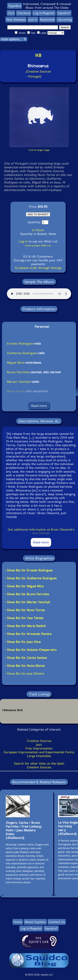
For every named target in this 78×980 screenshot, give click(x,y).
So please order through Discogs (38, 268)
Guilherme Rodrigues (22, 353)
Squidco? (64, 13)
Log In (23, 241)
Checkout (24, 13)
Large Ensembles (39, 756)
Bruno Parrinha (18, 372)
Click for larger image (39, 150)
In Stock (38, 230)
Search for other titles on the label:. (39, 765)
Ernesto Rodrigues (20, 344)
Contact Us (57, 922)
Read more (39, 406)
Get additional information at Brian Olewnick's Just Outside (41, 531)
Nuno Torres (16, 391)
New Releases (16, 20)
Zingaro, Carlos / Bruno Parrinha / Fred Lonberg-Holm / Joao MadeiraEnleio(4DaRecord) (24, 830)
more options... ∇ (14, 39)
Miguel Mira (15, 363)
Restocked (47, 20)
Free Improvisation (39, 748)
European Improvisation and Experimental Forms (39, 752)
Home (18, 922)
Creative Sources (39, 741)
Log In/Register (44, 13)
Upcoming (64, 20)
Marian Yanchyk (19, 382)
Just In (33, 20)
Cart (11, 13)
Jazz (39, 745)
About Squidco (35, 922)
